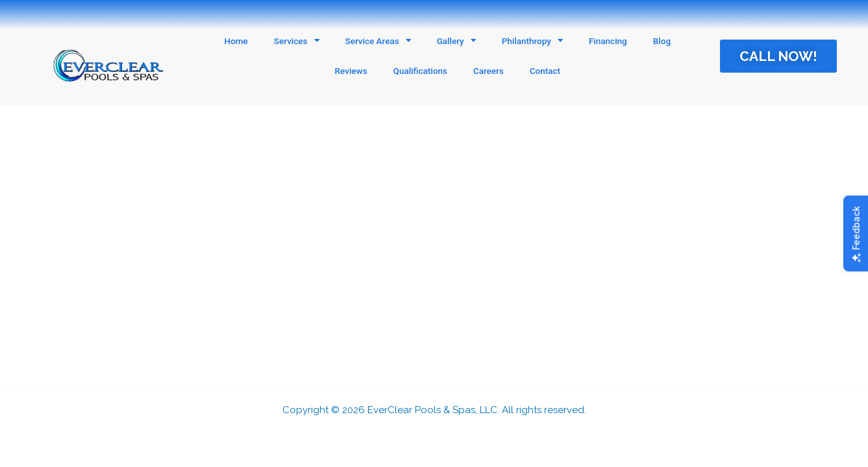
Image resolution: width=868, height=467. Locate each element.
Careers (489, 71)
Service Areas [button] (378, 41)
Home (236, 41)
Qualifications (420, 71)
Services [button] (297, 41)
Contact (545, 71)
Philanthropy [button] (532, 41)
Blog (662, 41)
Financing (608, 41)
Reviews (351, 71)
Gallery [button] (456, 41)
